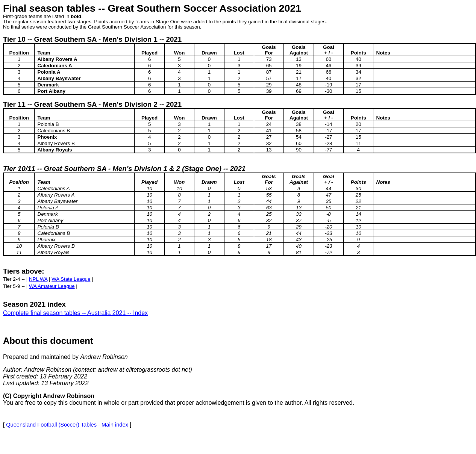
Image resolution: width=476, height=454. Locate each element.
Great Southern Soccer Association (193, 8)
